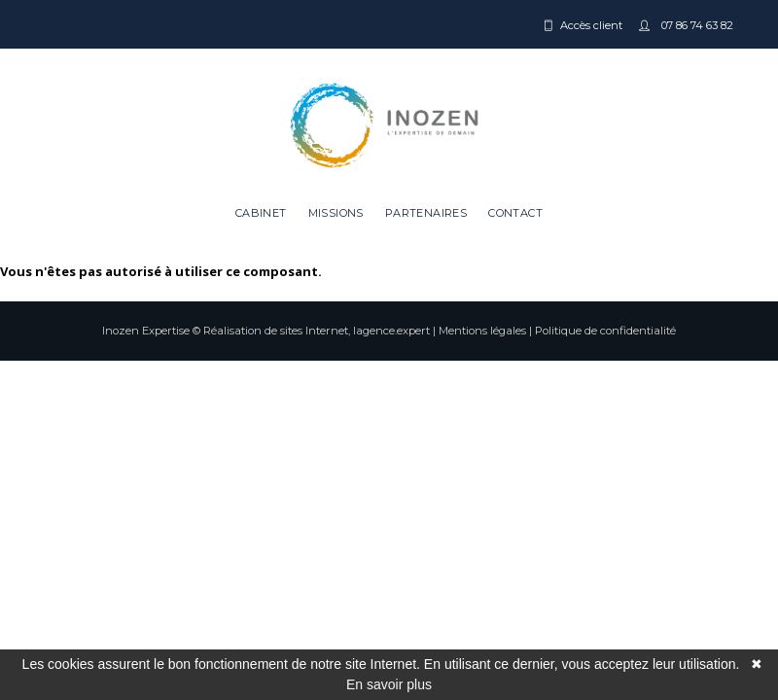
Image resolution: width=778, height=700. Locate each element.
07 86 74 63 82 (696, 25)
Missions (336, 213)
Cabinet (261, 213)
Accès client (591, 25)
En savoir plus (389, 684)
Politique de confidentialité (605, 331)
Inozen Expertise (146, 331)
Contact (515, 213)
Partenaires (426, 213)
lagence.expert (391, 331)
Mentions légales (482, 331)
